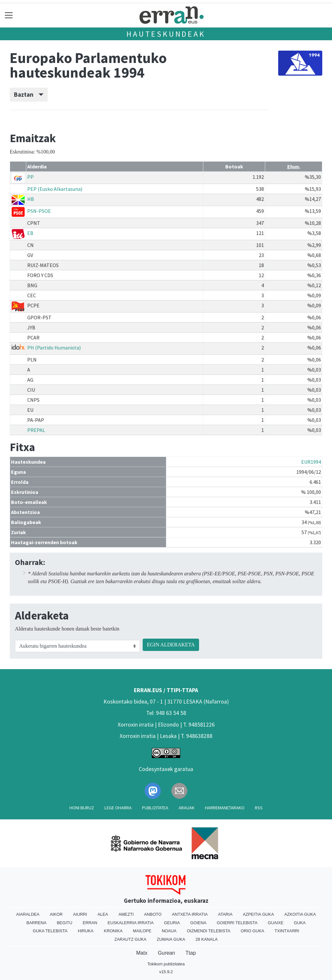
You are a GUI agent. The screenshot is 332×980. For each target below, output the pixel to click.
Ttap (191, 953)
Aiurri (80, 914)
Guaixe (276, 923)
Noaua (169, 931)
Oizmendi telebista (208, 931)
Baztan (29, 94)
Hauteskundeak (166, 34)
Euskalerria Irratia (131, 923)
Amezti (126, 914)
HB (31, 199)
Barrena (36, 923)
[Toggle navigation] (9, 15)
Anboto (153, 914)
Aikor (56, 914)
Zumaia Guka (171, 939)
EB (30, 233)
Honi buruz (82, 808)
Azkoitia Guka (300, 914)
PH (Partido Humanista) (54, 348)
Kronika (113, 931)
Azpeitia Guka (258, 914)
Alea (103, 914)
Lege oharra (118, 808)
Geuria (172, 923)
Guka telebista (50, 931)
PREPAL (36, 430)
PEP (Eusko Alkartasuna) (55, 189)
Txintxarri (287, 931)
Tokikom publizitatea (166, 964)
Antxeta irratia (190, 914)
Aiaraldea (28, 914)
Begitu (65, 923)
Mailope (142, 931)
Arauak (187, 808)
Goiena (198, 923)
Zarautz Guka (130, 939)
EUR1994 (311, 462)
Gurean (166, 953)
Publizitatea (155, 808)
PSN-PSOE (39, 211)
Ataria (225, 914)
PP (30, 177)
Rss (259, 808)
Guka (300, 923)
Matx (142, 953)
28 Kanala (207, 939)
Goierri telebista (237, 923)
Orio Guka (252, 931)
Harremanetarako (225, 808)
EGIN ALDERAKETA (171, 645)
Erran (90, 923)
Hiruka (86, 931)
